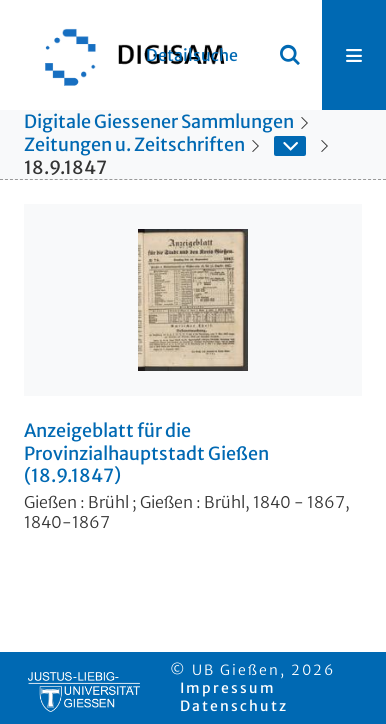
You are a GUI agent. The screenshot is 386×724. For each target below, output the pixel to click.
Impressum (228, 688)
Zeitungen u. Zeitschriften (134, 144)
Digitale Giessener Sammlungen (159, 121)
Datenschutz (234, 706)
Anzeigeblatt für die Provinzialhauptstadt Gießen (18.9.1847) (146, 453)
